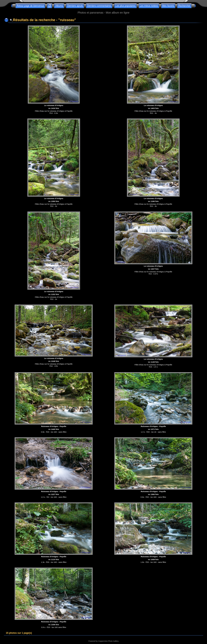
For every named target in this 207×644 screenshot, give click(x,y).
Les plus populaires (125, 6)
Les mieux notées (149, 6)
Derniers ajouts (75, 6)
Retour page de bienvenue (30, 6)
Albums (59, 6)
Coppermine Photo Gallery (108, 641)
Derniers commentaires (99, 6)
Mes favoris (168, 6)
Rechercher (184, 6)
